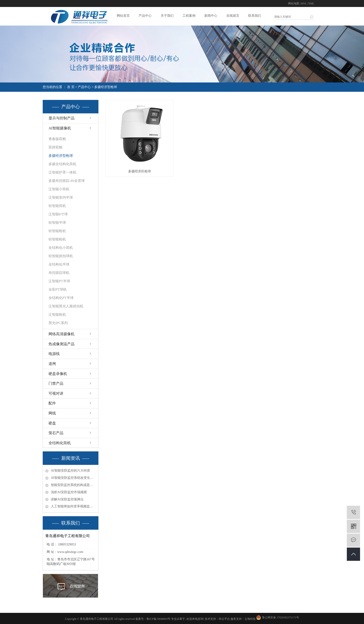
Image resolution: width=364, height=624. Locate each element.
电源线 (54, 354)
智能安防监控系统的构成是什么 (73, 485)
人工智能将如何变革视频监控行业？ (73, 506)
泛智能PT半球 (59, 281)
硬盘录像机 (58, 374)
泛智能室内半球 (61, 197)
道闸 (52, 364)
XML (311, 3)
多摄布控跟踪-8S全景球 (67, 181)
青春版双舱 (57, 139)
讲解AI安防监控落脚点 (67, 499)
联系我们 (255, 16)
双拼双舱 (55, 147)
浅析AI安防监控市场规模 (69, 492)
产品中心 (145, 16)
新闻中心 (211, 16)
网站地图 (294, 3)
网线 (52, 413)
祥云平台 (224, 619)
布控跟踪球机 (59, 273)
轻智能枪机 (57, 231)
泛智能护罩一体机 (62, 172)
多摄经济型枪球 (106, 87)
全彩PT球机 (58, 289)
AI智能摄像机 (60, 128)
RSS (304, 3)
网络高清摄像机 (62, 334)
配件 (52, 403)
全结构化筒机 (60, 443)
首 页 (71, 87)
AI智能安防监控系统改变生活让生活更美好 (73, 478)
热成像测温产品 (62, 344)
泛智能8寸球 (58, 214)
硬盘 (52, 423)
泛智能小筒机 (59, 189)
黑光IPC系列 (58, 323)
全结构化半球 (59, 264)
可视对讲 (56, 393)
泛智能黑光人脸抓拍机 (66, 306)
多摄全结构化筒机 (62, 164)
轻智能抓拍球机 (61, 256)
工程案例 (189, 16)
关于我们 (167, 16)
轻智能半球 (57, 223)
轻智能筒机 (57, 206)
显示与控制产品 (62, 118)
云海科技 (250, 619)
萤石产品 (56, 433)
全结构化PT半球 (61, 298)
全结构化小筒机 (61, 248)
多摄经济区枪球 (140, 171)
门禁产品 (56, 383)
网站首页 (123, 16)
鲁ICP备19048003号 (158, 619)
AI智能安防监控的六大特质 (70, 471)
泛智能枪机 (57, 315)
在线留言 (233, 16)
